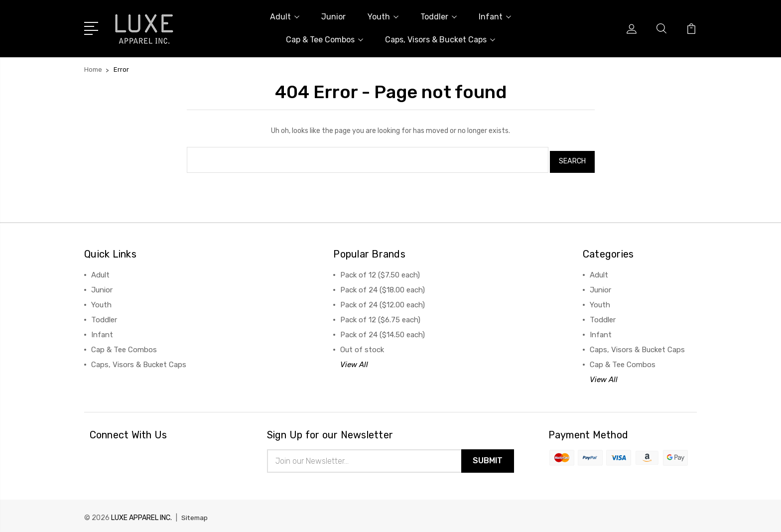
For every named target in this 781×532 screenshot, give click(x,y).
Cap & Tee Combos (325, 40)
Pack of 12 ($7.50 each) (380, 271)
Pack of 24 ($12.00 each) (383, 301)
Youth (383, 17)
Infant (495, 17)
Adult (285, 17)
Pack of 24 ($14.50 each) (383, 331)
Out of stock (362, 346)
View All (354, 361)
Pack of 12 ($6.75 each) (380, 316)
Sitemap (195, 515)
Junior (333, 17)
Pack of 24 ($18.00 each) (383, 286)
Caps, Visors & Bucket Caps (440, 40)
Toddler (439, 17)
